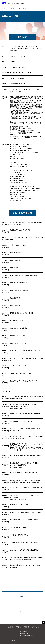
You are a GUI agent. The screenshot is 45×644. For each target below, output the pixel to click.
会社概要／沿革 (22, 597)
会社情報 (11, 8)
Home (4, 8)
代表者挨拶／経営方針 (22, 582)
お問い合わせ (35, 627)
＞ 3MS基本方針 (23, 634)
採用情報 (26, 627)
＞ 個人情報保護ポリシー (26, 635)
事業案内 (18, 627)
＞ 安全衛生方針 (23, 632)
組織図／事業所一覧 (22, 611)
